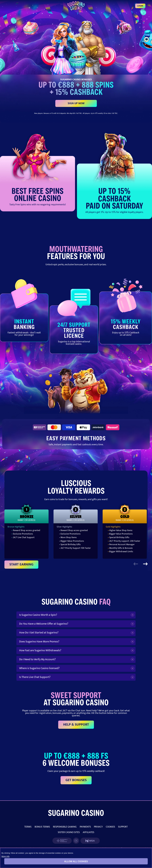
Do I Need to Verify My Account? (37, 659)
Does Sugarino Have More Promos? (39, 642)
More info (5, 856)
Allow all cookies (76, 861)
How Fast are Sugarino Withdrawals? (40, 650)
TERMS (28, 827)
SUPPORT (123, 827)
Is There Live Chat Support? (35, 677)
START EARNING (21, 564)
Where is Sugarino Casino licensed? (39, 668)
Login (140, 6)
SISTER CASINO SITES (69, 832)
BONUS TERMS (42, 827)
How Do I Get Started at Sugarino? (39, 633)
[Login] (76, 6)
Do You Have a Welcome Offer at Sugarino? (44, 624)
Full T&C (79, 113)
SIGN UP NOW (76, 103)
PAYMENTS (85, 827)
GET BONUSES (76, 780)
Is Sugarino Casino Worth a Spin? (38, 615)
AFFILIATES (88, 832)
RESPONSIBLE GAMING (65, 827)
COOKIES (110, 827)
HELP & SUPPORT (76, 725)
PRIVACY (98, 827)
